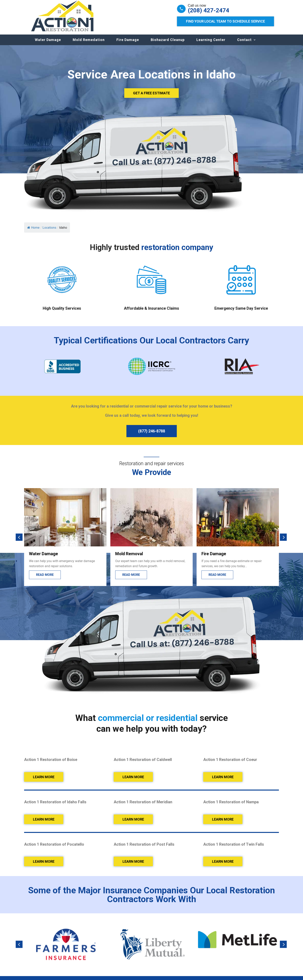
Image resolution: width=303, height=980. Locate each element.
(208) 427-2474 (208, 10)
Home (33, 231)
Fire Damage (128, 44)
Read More (45, 579)
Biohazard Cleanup (168, 44)
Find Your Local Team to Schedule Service (225, 21)
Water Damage (48, 44)
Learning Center (211, 44)
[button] (19, 541)
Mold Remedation (89, 44)
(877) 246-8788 (152, 435)
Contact (244, 44)
